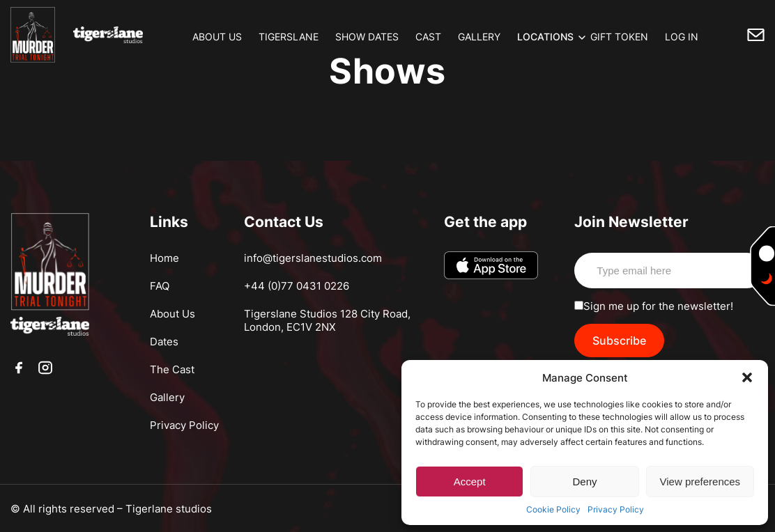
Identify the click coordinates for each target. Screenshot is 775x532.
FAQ (160, 286)
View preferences (700, 482)
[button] (747, 377)
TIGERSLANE (289, 37)
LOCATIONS (545, 37)
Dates (164, 342)
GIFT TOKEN (619, 37)
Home (164, 258)
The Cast (172, 369)
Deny (584, 482)
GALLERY (479, 37)
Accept (470, 482)
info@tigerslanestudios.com (313, 258)
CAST (428, 37)
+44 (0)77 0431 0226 (297, 286)
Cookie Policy (553, 509)
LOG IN (682, 37)
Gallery (167, 397)
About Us (172, 314)
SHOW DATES (367, 37)
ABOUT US (217, 37)
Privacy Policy (616, 509)
